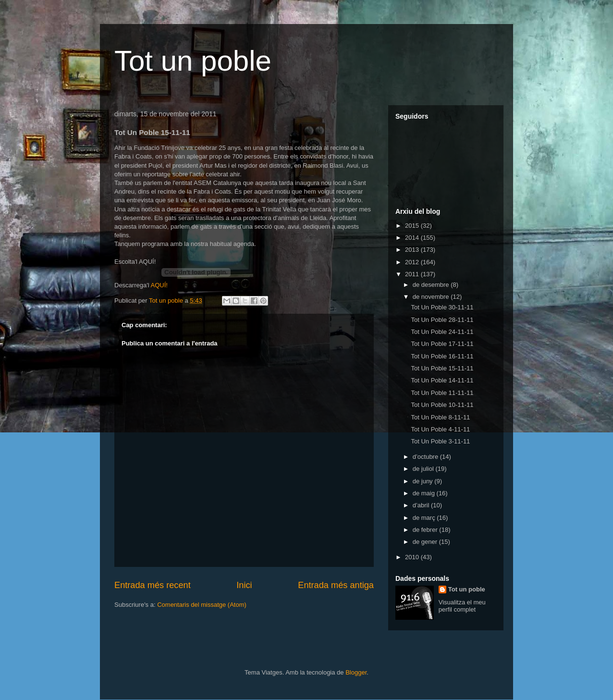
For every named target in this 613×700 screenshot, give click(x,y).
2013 (413, 250)
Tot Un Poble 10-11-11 (442, 405)
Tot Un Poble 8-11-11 (440, 417)
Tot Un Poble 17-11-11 (442, 344)
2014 (413, 238)
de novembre (432, 297)
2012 (413, 262)
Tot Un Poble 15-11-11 (442, 368)
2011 (413, 274)
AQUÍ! (159, 285)
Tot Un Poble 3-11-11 (440, 441)
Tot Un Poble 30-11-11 (442, 307)
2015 (413, 226)
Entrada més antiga (336, 585)
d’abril (422, 505)
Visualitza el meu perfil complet (462, 606)
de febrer (426, 530)
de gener (426, 542)
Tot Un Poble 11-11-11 (442, 393)
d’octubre (426, 457)
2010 (413, 557)
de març (425, 518)
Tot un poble (193, 61)
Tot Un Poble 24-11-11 (442, 332)
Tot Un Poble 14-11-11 (442, 380)
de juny (424, 481)
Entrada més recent (153, 585)
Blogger (356, 672)
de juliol (424, 469)
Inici (244, 585)
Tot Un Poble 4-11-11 (440, 429)
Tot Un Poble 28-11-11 (442, 320)
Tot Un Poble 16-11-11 (442, 356)
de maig (425, 493)
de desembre (432, 285)
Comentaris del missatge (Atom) (202, 605)
